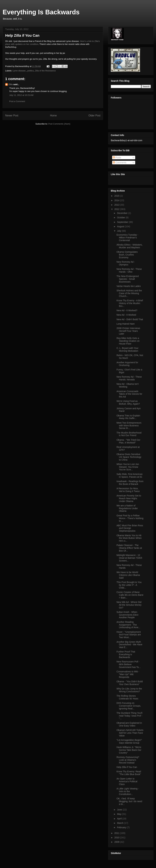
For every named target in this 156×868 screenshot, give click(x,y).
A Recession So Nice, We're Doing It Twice (128, 490)
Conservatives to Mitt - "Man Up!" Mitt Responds (128, 674)
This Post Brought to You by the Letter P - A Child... (129, 585)
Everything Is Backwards (41, 12)
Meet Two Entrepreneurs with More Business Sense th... (129, 426)
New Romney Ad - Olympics (126, 263)
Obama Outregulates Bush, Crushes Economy (127, 255)
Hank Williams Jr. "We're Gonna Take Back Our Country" (129, 750)
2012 (117, 209)
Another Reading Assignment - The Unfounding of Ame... (128, 625)
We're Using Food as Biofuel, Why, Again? (128, 402)
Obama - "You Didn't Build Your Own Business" (130, 683)
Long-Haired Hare (126, 324)
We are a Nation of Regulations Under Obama (127, 508)
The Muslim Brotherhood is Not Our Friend (129, 434)
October (121, 217)
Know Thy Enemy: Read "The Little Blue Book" (129, 773)
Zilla (11, 84)
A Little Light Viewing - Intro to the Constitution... (128, 791)
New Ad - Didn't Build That (130, 319)
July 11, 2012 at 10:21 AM (21, 95)
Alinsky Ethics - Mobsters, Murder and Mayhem (130, 246)
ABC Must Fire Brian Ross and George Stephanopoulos (130, 528)
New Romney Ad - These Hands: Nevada (129, 378)
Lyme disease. (19, 71)
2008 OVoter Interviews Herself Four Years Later (128, 331)
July (119, 231)
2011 (117, 833)
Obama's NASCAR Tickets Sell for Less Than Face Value (130, 733)
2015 (117, 196)
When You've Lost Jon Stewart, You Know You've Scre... (128, 467)
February (122, 827)
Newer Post (12, 116)
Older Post (94, 116)
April (120, 819)
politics (31, 71)
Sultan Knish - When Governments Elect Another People (127, 615)
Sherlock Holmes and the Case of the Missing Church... (129, 293)
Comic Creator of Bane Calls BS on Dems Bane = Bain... (130, 595)
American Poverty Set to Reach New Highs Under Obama (129, 498)
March (120, 823)
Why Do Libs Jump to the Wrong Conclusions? (129, 690)
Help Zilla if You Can (127, 767)
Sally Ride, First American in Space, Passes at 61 (130, 475)
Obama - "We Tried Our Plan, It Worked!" (128, 441)
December (123, 213)
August (121, 226)
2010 (117, 838)
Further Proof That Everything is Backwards (126, 654)
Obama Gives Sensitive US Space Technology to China (129, 457)
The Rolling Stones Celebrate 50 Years (127, 697)
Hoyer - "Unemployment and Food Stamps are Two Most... (129, 635)
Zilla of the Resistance (45, 71)
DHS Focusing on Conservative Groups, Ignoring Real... (129, 706)
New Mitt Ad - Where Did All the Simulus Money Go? (129, 605)
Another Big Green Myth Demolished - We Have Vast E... (129, 645)
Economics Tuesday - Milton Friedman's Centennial (127, 238)
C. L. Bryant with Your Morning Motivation (127, 349)
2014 (117, 200)
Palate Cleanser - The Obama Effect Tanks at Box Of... (129, 548)
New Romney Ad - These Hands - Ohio (129, 270)
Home (53, 116)
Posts (117, 157)
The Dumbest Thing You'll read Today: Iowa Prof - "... (129, 716)
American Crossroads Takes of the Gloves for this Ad (129, 394)
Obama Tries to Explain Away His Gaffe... (128, 417)
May (119, 814)
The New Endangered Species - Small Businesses (128, 279)
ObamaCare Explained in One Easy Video (129, 724)
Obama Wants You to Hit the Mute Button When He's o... (129, 538)
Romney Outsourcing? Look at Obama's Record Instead (128, 760)
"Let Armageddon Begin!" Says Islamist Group (129, 741)
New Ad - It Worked (126, 315)
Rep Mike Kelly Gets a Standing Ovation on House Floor (128, 341)
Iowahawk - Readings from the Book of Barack (130, 483)
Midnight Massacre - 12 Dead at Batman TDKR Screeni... (129, 558)
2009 (117, 842)
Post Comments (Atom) (59, 124)
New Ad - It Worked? (127, 310)
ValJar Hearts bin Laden (129, 286)
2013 (117, 205)
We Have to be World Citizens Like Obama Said (128, 575)
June (120, 810)
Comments (120, 163)
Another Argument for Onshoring (127, 364)
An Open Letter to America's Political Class (127, 781)
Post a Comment (17, 101)
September (123, 222)
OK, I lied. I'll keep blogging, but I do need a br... (129, 801)
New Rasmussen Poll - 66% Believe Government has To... (129, 664)
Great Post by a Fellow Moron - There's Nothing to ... (130, 518)
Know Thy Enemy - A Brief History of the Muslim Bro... (130, 303)
